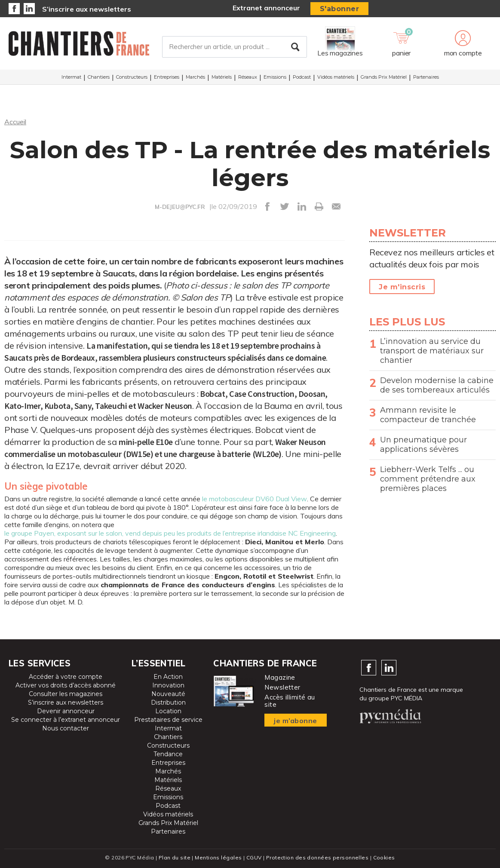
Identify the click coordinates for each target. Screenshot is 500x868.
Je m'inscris (402, 287)
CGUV (254, 857)
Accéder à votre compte (66, 677)
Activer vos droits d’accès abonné (66, 685)
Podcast (302, 77)
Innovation (168, 685)
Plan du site (175, 857)
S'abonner (340, 9)
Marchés (195, 77)
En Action (168, 677)
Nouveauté (168, 694)
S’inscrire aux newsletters (87, 9)
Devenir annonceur (66, 711)
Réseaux (248, 77)
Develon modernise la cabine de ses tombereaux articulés (437, 385)
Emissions (275, 77)
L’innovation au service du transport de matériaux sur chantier (432, 351)
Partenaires (426, 77)
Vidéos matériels (336, 77)
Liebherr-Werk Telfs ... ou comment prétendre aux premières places (428, 479)
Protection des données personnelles (317, 857)
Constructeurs (132, 77)
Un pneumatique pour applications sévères (423, 445)
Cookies (384, 857)
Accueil (15, 122)
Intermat (71, 77)
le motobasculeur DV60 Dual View (255, 499)
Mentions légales (218, 857)
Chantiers (99, 77)
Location (168, 711)
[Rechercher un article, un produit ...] (235, 47)
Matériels (222, 77)
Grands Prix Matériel (384, 77)
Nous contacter (66, 728)
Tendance (168, 754)
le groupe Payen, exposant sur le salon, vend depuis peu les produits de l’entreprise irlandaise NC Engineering (170, 533)
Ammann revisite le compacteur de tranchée (428, 415)
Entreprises (167, 77)
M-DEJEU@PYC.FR (180, 207)
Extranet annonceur (266, 8)
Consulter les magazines (66, 694)
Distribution (168, 702)
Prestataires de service (168, 720)
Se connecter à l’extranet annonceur (66, 720)
